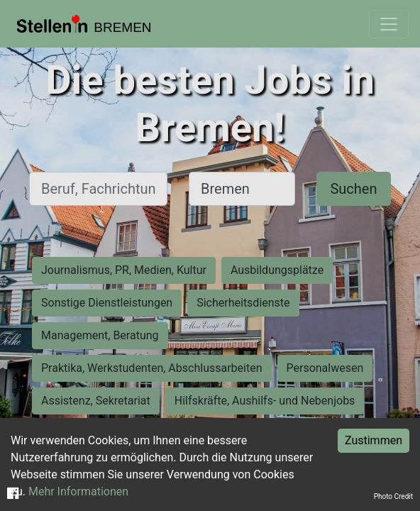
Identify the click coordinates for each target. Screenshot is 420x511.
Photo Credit (393, 496)
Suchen (353, 189)
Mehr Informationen (78, 491)
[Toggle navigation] (389, 24)
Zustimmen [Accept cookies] (374, 440)
